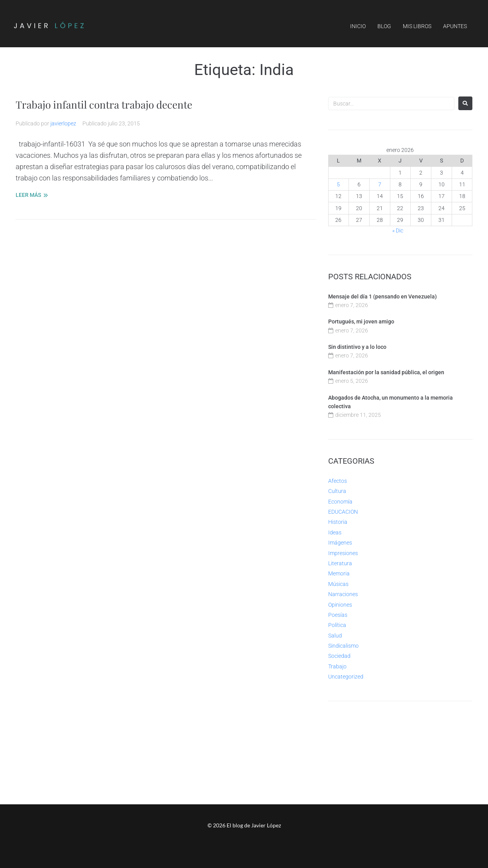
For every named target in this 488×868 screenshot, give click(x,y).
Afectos (338, 481)
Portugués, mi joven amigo (361, 321)
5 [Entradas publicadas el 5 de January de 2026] (338, 184)
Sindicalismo (343, 646)
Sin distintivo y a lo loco (357, 347)
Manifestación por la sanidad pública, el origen (386, 372)
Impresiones (343, 553)
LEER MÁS (28, 195)
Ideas (335, 532)
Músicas (338, 584)
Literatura (340, 563)
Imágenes (340, 543)
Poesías (338, 615)
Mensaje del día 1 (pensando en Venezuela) (383, 296)
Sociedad (339, 656)
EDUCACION (343, 512)
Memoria (339, 573)
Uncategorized (346, 677)
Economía (340, 502)
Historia (338, 522)
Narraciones (343, 594)
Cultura (337, 491)
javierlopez (63, 123)
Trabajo (337, 666)
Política (337, 625)
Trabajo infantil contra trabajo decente (110, 104)
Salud (335, 636)
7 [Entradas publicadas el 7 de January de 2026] (380, 184)
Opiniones (340, 605)
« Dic (398, 230)
